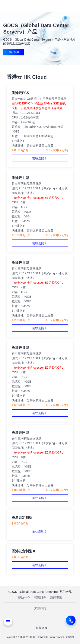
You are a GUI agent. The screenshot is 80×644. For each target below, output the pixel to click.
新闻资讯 (56, 597)
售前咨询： (40, 628)
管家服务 (40, 597)
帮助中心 (24, 597)
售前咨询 (14, 52)
